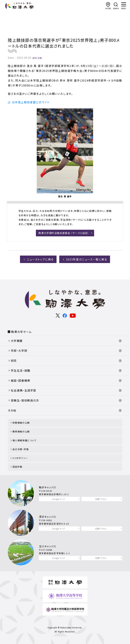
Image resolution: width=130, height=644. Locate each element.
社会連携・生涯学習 (24, 390)
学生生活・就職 (21, 370)
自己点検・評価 (21, 449)
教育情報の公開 (21, 432)
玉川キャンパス (47, 546)
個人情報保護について (25, 440)
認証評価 (17, 467)
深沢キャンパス (47, 517)
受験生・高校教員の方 (25, 400)
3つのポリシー (20, 458)
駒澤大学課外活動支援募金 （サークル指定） (64, 233)
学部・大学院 (19, 351)
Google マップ (58, 499)
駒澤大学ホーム (21, 332)
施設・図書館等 (21, 380)
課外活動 (37, 58)
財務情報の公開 (21, 423)
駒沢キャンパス (47, 487)
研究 (14, 361)
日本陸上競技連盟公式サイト (31, 102)
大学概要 (17, 341)
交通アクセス (101, 499)
